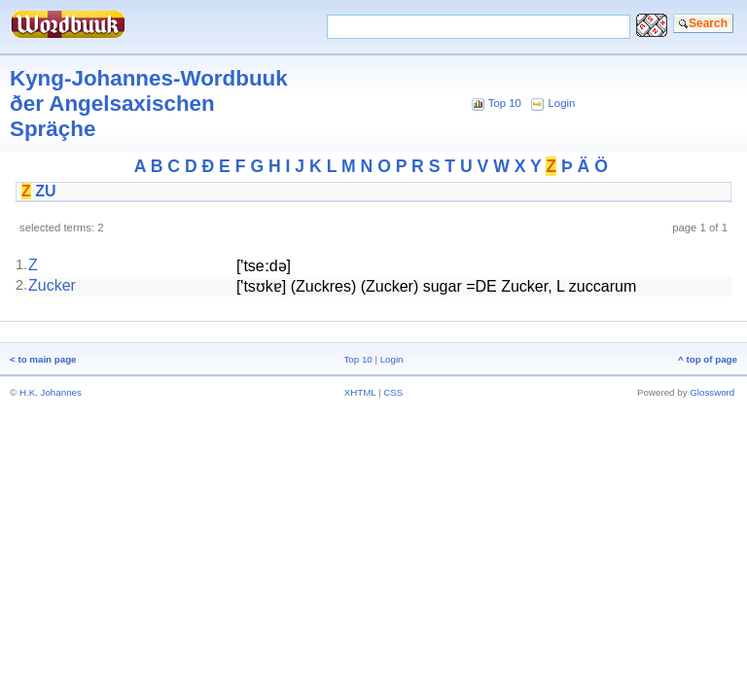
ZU (45, 191)
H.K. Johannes (51, 392)
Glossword (712, 392)
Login (562, 103)
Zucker (52, 285)
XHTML (360, 392)
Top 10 (505, 103)
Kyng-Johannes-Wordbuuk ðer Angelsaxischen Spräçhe (149, 104)
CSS (393, 392)
